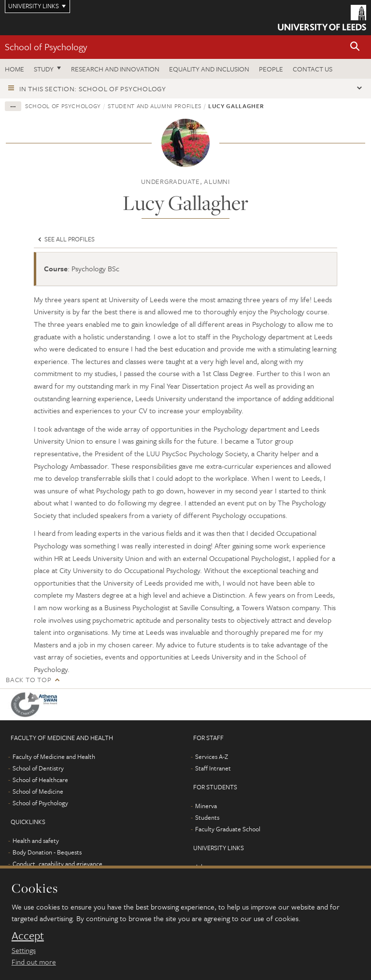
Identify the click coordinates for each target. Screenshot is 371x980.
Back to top (29, 679)
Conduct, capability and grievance (57, 864)
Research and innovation (115, 69)
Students (207, 817)
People (271, 69)
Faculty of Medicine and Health (54, 756)
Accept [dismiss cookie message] (28, 936)
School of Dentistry (38, 768)
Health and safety (36, 840)
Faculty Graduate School (228, 829)
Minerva (206, 806)
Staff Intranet (213, 768)
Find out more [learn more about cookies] (34, 962)
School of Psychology (46, 47)
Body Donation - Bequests (47, 852)
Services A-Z (212, 756)
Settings (24, 950)
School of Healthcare (40, 780)
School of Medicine (38, 791)
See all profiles (65, 239)
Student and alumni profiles (155, 106)
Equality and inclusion (209, 69)
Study (44, 69)
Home (14, 69)
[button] (355, 47)
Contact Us (313, 69)
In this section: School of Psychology (93, 89)
